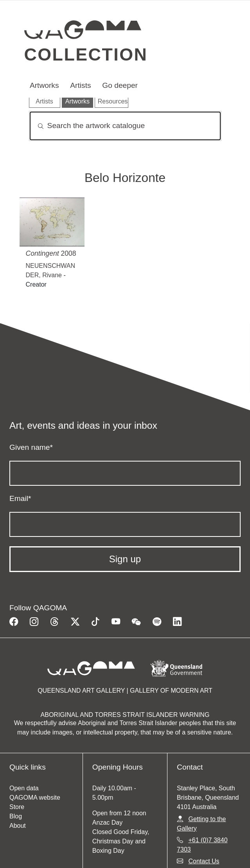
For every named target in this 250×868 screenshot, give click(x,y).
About (18, 826)
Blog (16, 816)
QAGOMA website (35, 798)
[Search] (125, 126)
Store (17, 807)
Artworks (44, 85)
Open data (24, 788)
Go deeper (120, 85)
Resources (113, 101)
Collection (86, 54)
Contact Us (204, 861)
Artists (80, 85)
